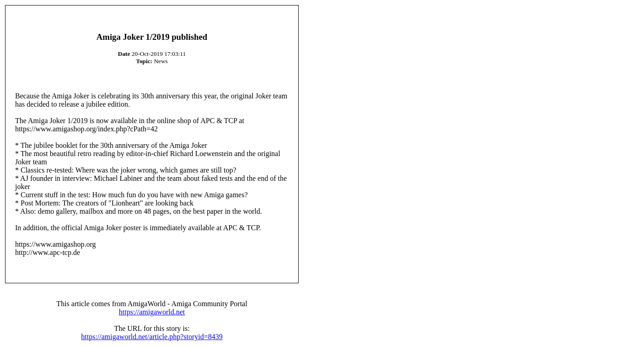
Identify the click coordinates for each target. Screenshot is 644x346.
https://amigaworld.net (152, 312)
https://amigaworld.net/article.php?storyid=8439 (152, 337)
